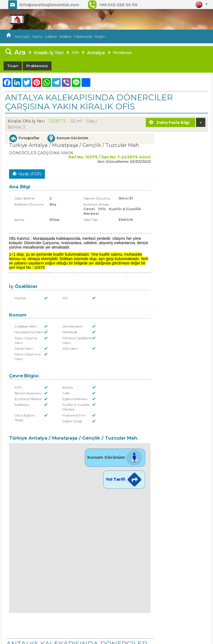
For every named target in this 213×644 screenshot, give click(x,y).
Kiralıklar (65, 36)
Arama (37, 36)
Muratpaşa (122, 52)
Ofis (75, 52)
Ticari (13, 66)
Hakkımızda (83, 36)
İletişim (100, 36)
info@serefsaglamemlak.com (49, 5)
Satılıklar (51, 36)
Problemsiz (37, 66)
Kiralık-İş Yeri (49, 53)
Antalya (96, 53)
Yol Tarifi (124, 479)
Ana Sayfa (22, 36)
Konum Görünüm (115, 457)
